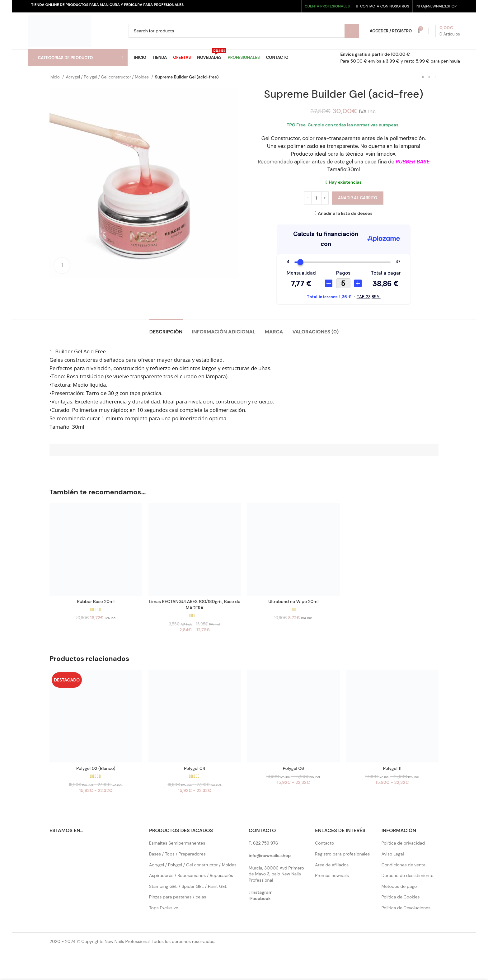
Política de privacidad (403, 843)
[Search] (244, 31)
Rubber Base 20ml (96, 601)
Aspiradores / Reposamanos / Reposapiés (191, 875)
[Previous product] (423, 77)
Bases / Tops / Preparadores (177, 854)
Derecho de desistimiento (408, 875)
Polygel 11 (392, 768)
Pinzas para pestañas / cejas (178, 897)
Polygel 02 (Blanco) (96, 768)
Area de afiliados (332, 865)
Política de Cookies (401, 897)
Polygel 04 (195, 768)
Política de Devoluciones (406, 908)
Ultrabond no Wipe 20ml (293, 601)
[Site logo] (60, 31)
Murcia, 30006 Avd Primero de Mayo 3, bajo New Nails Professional (276, 874)
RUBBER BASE (413, 162)
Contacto (324, 843)
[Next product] (435, 77)
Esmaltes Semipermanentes (177, 843)
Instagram (262, 892)
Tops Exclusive (164, 908)
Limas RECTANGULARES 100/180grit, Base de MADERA (195, 605)
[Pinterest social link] (295, 6)
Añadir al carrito (358, 198)
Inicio (55, 77)
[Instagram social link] (284, 6)
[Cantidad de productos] (316, 198)
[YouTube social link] (290, 6)
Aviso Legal (393, 854)
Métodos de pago (399, 886)
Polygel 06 (293, 768)
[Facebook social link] (272, 6)
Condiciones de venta (404, 865)
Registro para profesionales (342, 854)
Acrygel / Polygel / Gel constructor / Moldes (108, 77)
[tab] (166, 329)
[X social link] (278, 6)
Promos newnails (332, 875)
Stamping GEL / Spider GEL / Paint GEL (188, 886)
